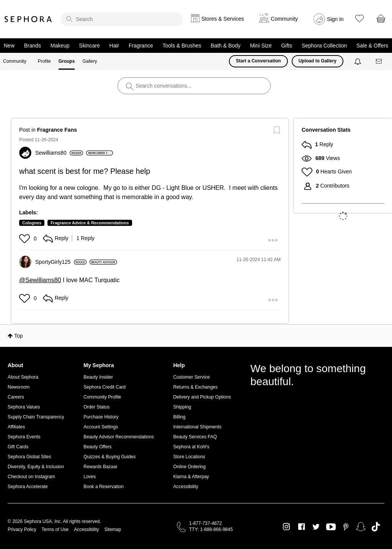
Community (15, 61)
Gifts (287, 46)
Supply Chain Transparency (36, 417)
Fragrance (141, 46)
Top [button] (19, 336)
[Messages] (379, 61)
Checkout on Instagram (31, 477)
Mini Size (261, 46)
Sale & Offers (372, 46)
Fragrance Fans (57, 130)
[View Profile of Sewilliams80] (59, 153)
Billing (179, 417)
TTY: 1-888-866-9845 (211, 529)
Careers (16, 397)
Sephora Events (24, 437)
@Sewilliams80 (40, 280)
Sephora (28, 19)
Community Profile (102, 397)
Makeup (60, 46)
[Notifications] (359, 61)
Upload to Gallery (318, 61)
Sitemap (113, 529)
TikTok (376, 527)
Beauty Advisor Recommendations (118, 437)
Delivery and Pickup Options (202, 397)
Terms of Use (55, 529)
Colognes (32, 223)
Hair (114, 46)
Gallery (90, 61)
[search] (122, 19)
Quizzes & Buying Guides (109, 457)
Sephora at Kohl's (191, 447)
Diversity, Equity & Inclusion (36, 467)
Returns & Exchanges (195, 387)
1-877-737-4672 (205, 523)
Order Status (96, 407)
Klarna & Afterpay (191, 477)
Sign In (335, 19)
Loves (90, 477)
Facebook (301, 527)
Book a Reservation (104, 487)
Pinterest (346, 527)
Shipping (182, 407)
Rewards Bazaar (100, 467)
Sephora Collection (324, 46)
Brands (33, 46)
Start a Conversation (258, 61)
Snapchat (361, 527)
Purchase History (101, 417)
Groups (67, 61)
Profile (44, 61)
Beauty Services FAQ (195, 437)
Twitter (316, 527)
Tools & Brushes (182, 46)
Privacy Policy (22, 529)
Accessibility (185, 487)
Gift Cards (18, 447)
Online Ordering (189, 467)
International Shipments (197, 427)
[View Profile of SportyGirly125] (61, 262)
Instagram (287, 527)
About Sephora (23, 377)
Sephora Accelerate (28, 487)
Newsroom (19, 387)
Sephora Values (24, 407)
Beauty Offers (97, 447)
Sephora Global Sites (29, 457)
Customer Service (191, 377)
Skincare (89, 46)
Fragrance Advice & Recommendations (90, 223)
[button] (25, 239)
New (9, 46)
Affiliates (16, 427)
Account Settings (101, 427)
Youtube (331, 527)
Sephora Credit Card (105, 387)
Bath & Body (225, 46)
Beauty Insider (98, 377)
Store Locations (189, 457)
